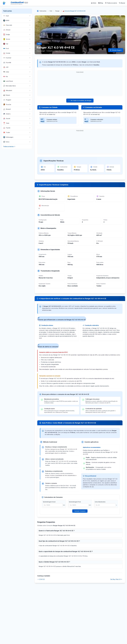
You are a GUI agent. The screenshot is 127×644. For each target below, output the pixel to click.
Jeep (17, 72)
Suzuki (17, 118)
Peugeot (17, 100)
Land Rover (17, 81)
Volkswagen (17, 137)
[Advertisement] (51, 84)
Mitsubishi (17, 90)
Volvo (17, 142)
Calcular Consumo (80, 511)
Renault (17, 109)
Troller (17, 132)
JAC (17, 67)
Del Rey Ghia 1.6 (116, 579)
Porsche (17, 104)
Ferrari (17, 39)
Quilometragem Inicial (49, 502)
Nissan (17, 95)
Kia (17, 76)
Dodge (17, 34)
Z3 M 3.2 (41, 579)
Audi (17, 16)
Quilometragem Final (75, 502)
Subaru (17, 114)
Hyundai (17, 62)
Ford (17, 48)
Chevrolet (17, 25)
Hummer (17, 58)
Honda (17, 53)
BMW (17, 20)
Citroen (17, 30)
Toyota (17, 128)
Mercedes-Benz (17, 86)
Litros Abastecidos (100, 502)
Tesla (17, 123)
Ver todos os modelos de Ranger (80, 101)
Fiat (17, 44)
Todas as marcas (9, 146)
